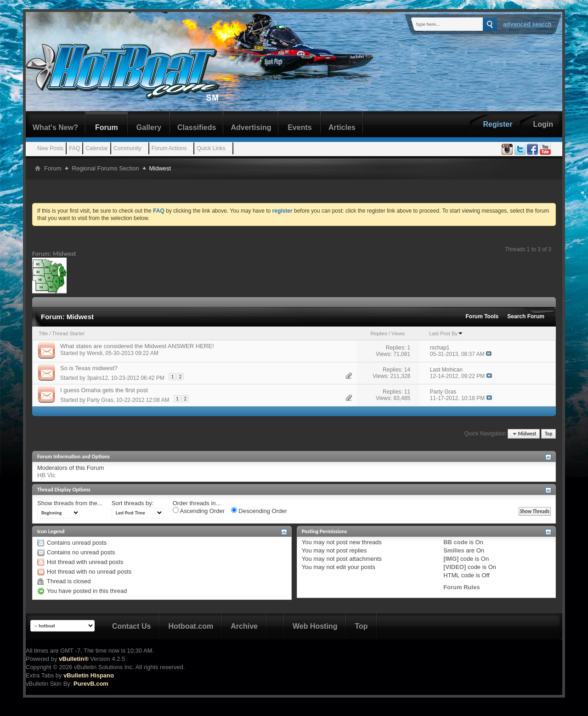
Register (498, 124)
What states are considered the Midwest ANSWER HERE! (137, 346)
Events (300, 127)
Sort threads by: (133, 503)
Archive (244, 626)
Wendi (95, 353)
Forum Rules (461, 587)
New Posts (50, 148)
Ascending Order (199, 511)
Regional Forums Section (106, 168)
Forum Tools (482, 316)
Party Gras (100, 400)
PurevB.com (91, 684)
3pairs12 (97, 378)
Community (127, 148)
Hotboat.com (191, 626)
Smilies (454, 550)
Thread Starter (68, 333)
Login (543, 124)
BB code (455, 542)
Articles (342, 127)
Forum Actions (169, 148)
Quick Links (211, 148)
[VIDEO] (455, 567)
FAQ (74, 148)
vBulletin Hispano (89, 675)
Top (548, 434)
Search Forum (526, 316)
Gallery (149, 127)
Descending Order (259, 511)
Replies (379, 333)
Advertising (251, 127)
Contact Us (131, 626)
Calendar (97, 148)
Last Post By (446, 333)
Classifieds (197, 127)
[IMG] (451, 559)
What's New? (55, 127)
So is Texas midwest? (89, 368)
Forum (107, 127)
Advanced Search (527, 24)
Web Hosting (315, 626)
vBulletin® (73, 659)
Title (43, 333)
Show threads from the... (70, 503)
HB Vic (46, 475)
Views (398, 333)
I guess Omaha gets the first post (104, 390)
